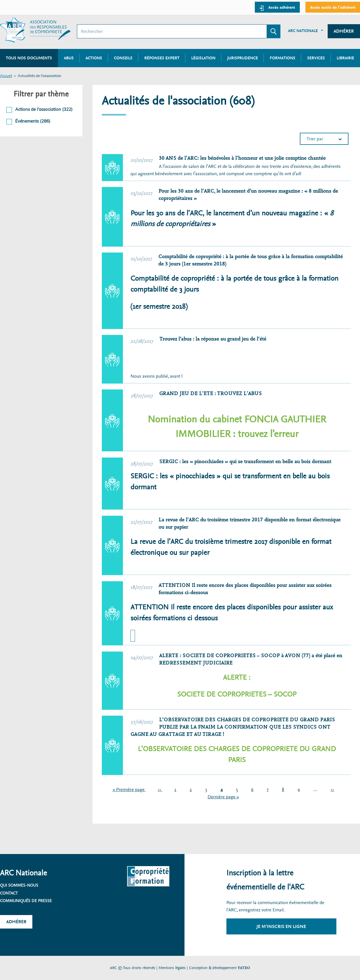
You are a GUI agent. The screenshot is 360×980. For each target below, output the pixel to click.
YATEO (244, 968)
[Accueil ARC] (35, 30)
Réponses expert (162, 58)
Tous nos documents (29, 58)
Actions (94, 58)
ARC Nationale (303, 31)
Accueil (6, 76)
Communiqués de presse (26, 901)
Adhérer (344, 31)
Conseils (123, 58)
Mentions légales (172, 968)
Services (316, 58)
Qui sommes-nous (19, 885)
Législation (203, 58)
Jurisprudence (243, 58)
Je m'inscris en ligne (281, 926)
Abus (69, 58)
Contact (9, 893)
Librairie (345, 58)
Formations (283, 58)
